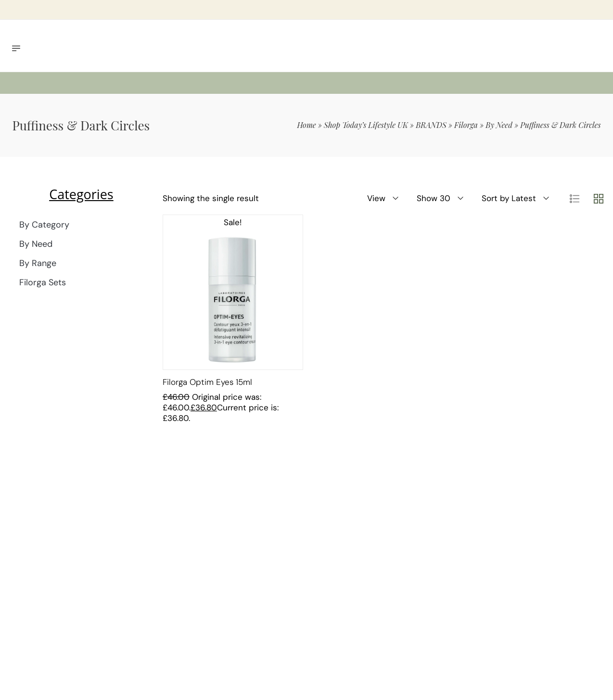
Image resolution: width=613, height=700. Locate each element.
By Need (499, 125)
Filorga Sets (43, 282)
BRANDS (431, 125)
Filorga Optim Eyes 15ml (207, 382)
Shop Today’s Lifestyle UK (366, 125)
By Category (44, 225)
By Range (38, 263)
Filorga (466, 125)
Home (306, 125)
